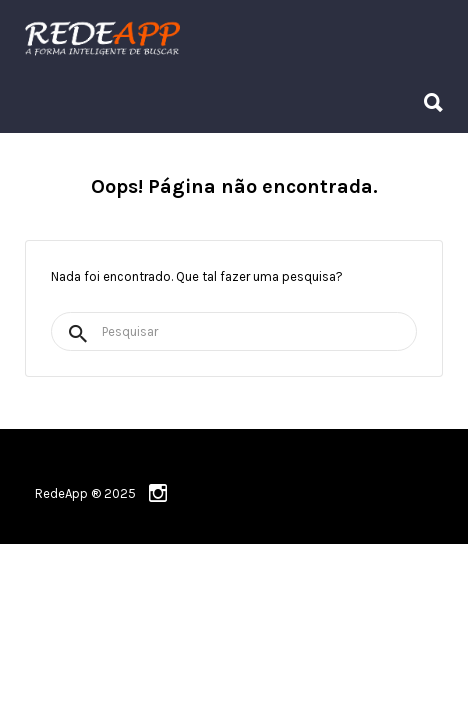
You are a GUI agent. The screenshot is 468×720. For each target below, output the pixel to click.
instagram (158, 493)
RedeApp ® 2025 (85, 493)
